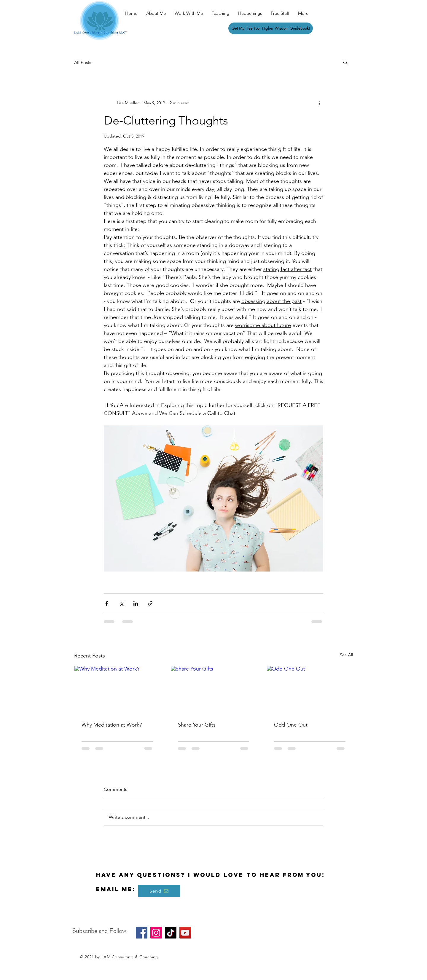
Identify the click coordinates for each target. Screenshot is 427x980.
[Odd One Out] (310, 690)
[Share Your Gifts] (214, 690)
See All (346, 655)
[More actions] (320, 103)
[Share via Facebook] (107, 603)
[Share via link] (150, 603)
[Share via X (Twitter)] (121, 603)
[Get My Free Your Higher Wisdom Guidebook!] (271, 28)
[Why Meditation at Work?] (117, 690)
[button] (345, 62)
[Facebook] (142, 933)
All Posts (83, 62)
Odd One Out (291, 725)
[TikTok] (171, 933)
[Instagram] (156, 933)
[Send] (159, 891)
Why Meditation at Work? (112, 725)
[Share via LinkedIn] (136, 603)
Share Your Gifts (197, 725)
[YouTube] (185, 933)
